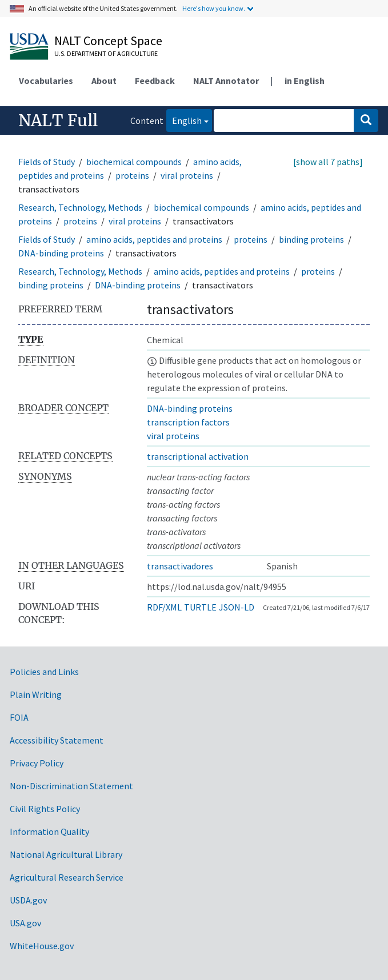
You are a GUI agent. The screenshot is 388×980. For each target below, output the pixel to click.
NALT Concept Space (108, 41)
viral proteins (187, 175)
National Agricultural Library (66, 854)
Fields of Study (47, 162)
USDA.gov (28, 900)
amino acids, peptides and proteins (154, 239)
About (104, 81)
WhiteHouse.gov (42, 946)
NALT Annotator (226, 81)
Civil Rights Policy (45, 809)
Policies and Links (44, 672)
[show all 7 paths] (328, 162)
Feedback (155, 81)
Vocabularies (46, 81)
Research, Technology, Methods (80, 207)
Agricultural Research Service (67, 877)
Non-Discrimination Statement (71, 786)
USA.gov (25, 923)
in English (305, 81)
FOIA (19, 717)
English (184, 120)
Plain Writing (36, 694)
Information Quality (49, 832)
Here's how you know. (214, 8)
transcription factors (188, 422)
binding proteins (311, 239)
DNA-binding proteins (61, 253)
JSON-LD (237, 607)
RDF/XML (164, 607)
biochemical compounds (134, 162)
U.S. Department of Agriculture (106, 53)
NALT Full (58, 121)
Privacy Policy (37, 763)
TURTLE (200, 607)
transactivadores (180, 566)
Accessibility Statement (57, 740)
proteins (132, 175)
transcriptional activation (198, 456)
